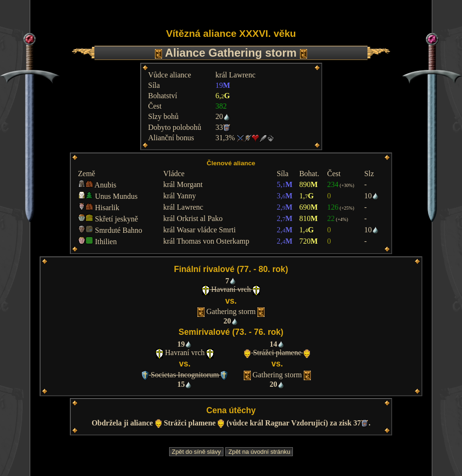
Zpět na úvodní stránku (259, 452)
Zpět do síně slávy (197, 452)
